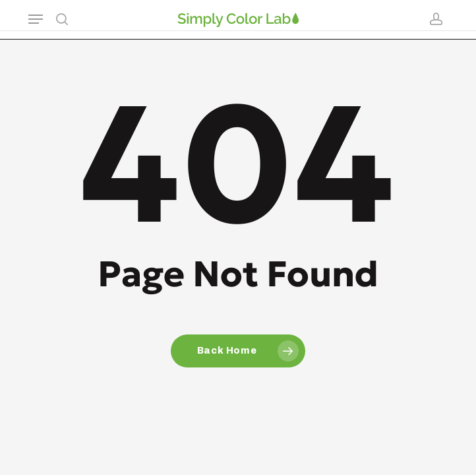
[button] (36, 19)
